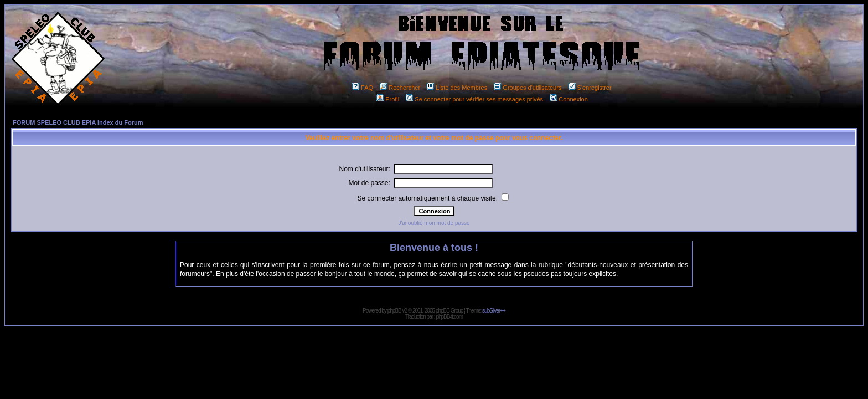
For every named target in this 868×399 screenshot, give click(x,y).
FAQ (363, 88)
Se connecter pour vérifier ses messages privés (474, 99)
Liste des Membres (457, 88)
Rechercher (400, 88)
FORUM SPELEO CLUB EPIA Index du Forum (78, 122)
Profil (388, 99)
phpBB (394, 311)
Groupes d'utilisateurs (528, 88)
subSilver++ (494, 311)
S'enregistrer (590, 88)
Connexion (569, 99)
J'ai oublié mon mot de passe (434, 223)
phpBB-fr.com (449, 317)
